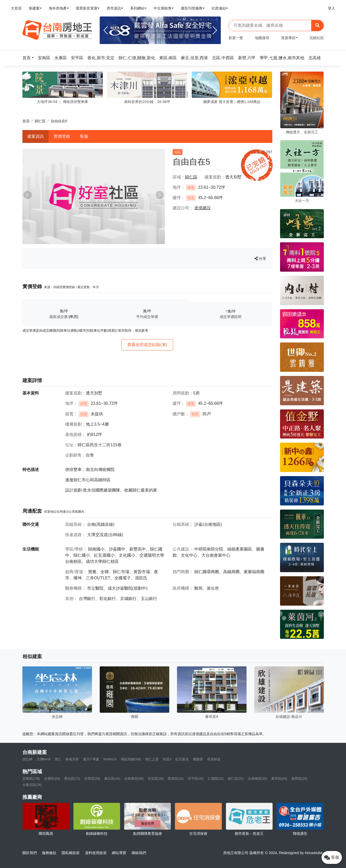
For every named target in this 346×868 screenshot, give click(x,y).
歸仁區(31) (236, 779)
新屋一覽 (236, 38)
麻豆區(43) (112, 779)
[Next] (215, 30)
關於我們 (30, 853)
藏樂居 (198, 759)
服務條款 (49, 853)
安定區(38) (156, 779)
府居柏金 (214, 759)
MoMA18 (110, 759)
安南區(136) (31, 779)
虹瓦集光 (182, 759)
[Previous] (106, 30)
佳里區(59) (92, 779)
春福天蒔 (72, 759)
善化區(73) (72, 779)
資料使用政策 (96, 853)
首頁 (26, 121)
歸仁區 (40, 121)
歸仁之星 (152, 759)
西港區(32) (176, 779)
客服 (84, 136)
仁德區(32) (216, 779)
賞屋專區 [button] (288, 38)
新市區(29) (279, 779)
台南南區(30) (258, 779)
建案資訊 (36, 136)
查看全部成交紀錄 (147, 345)
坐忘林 (27, 759)
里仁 (58, 759)
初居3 (167, 759)
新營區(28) (299, 779)
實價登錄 (62, 136)
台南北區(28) (32, 785)
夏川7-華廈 (91, 759)
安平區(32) (196, 779)
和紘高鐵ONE (131, 759)
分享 (260, 259)
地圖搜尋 (262, 38)
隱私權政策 (71, 853)
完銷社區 (317, 38)
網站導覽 (119, 853)
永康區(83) (52, 779)
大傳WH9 (44, 759)
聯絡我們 (139, 853)
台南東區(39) (134, 779)
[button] (30, 58)
